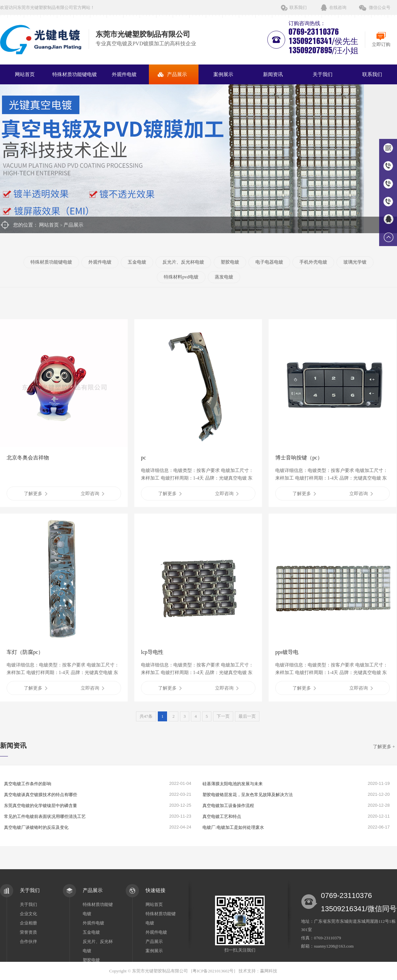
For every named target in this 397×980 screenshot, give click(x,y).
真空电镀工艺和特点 (222, 816)
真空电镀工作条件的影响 (28, 784)
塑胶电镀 (230, 262)
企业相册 (28, 923)
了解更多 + (384, 747)
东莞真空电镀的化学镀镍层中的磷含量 (41, 806)
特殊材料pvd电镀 (181, 277)
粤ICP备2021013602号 (213, 971)
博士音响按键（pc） (299, 458)
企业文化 (28, 914)
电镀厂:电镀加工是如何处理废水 (233, 827)
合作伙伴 (28, 941)
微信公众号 (380, 7)
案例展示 (223, 74)
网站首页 (25, 74)
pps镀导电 (287, 652)
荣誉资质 (28, 932)
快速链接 (155, 890)
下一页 (223, 716)
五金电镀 (137, 262)
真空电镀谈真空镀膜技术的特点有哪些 (41, 795)
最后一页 (247, 716)
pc (143, 458)
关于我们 (323, 74)
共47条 (146, 716)
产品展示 (177, 74)
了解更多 (36, 494)
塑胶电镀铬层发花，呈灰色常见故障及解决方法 (248, 795)
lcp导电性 (152, 652)
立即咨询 (92, 494)
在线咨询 (338, 7)
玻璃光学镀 (355, 262)
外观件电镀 (124, 74)
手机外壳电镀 (313, 262)
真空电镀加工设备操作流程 (228, 806)
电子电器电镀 (269, 262)
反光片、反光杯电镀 (183, 262)
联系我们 (298, 7)
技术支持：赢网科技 (258, 971)
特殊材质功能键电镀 (75, 74)
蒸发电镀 (224, 277)
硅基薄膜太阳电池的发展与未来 (233, 784)
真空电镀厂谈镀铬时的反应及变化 (36, 827)
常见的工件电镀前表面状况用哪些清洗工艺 (45, 816)
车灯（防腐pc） (25, 652)
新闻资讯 (273, 74)
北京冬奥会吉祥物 (28, 458)
